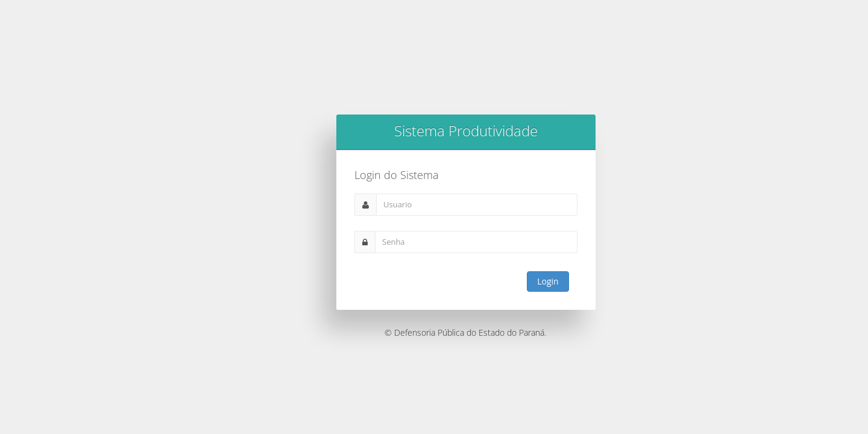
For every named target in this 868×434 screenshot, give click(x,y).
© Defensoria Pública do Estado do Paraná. (465, 332)
